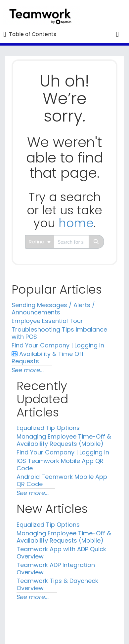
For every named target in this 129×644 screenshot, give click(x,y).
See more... (28, 370)
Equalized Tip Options (48, 428)
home (76, 223)
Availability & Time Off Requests (48, 358)
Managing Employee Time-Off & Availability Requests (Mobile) (64, 440)
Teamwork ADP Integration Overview (56, 569)
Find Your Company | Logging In (58, 345)
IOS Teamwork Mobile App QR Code (60, 465)
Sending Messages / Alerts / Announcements (53, 309)
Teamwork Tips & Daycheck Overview (57, 584)
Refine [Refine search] (40, 242)
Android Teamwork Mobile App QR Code (62, 480)
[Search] (96, 242)
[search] (71, 242)
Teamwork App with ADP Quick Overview (61, 553)
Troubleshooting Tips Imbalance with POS (59, 333)
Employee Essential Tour (47, 321)
